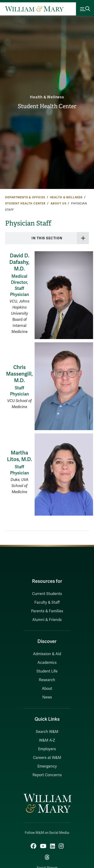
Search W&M (47, 732)
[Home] (34, 9)
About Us (58, 203)
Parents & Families (47, 611)
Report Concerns (47, 775)
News (47, 697)
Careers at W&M (47, 758)
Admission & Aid (47, 654)
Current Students (47, 594)
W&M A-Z (47, 740)
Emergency (47, 766)
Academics (47, 663)
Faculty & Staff (47, 602)
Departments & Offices (25, 197)
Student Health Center (47, 106)
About (47, 689)
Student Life (47, 671)
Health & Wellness (47, 97)
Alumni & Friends (47, 620)
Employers (47, 749)
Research (47, 680)
